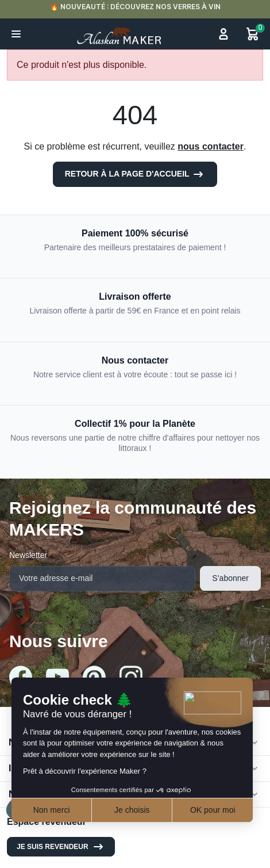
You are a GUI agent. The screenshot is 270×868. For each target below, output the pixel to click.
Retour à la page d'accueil (135, 174)
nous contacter (211, 146)
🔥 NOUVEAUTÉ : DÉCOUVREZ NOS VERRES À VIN (135, 7)
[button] (16, 34)
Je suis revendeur (61, 847)
